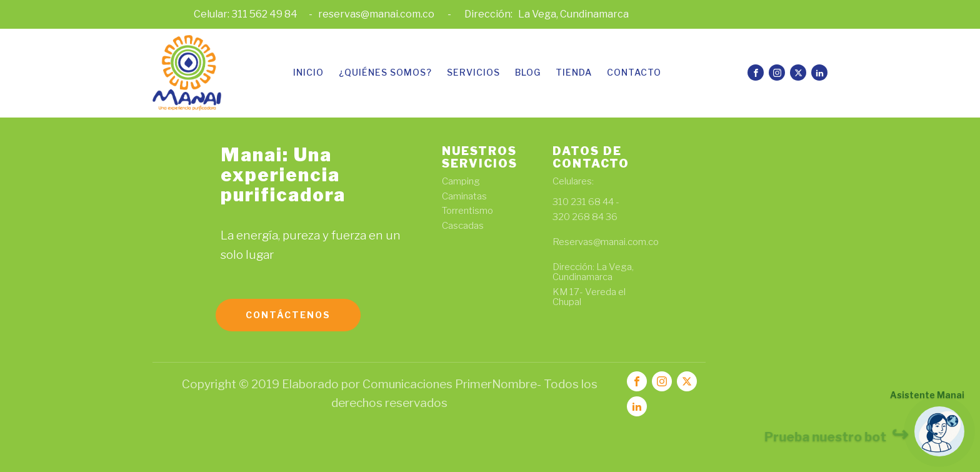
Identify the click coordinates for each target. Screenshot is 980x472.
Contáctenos (288, 315)
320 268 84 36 (585, 217)
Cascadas (463, 226)
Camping (461, 182)
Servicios (473, 72)
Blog (528, 72)
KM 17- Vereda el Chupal (589, 297)
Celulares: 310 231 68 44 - (587, 192)
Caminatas (464, 197)
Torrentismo (467, 211)
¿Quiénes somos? (385, 72)
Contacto (634, 72)
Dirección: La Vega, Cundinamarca (593, 272)
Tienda (574, 72)
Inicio (308, 72)
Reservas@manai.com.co (607, 247)
